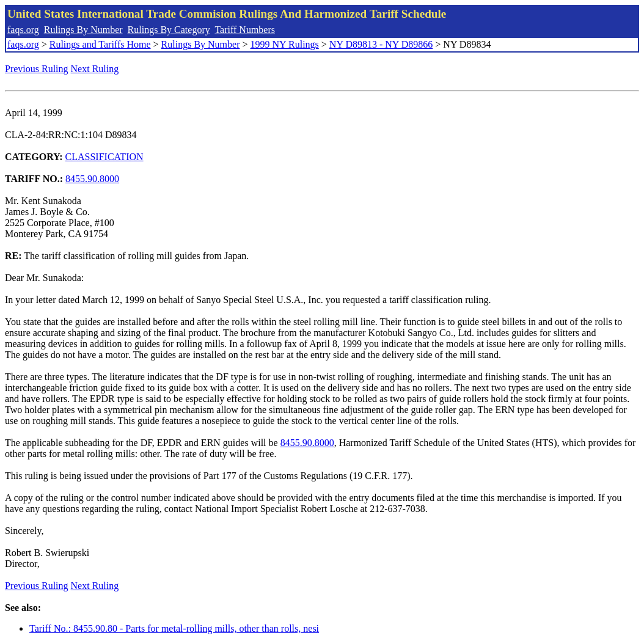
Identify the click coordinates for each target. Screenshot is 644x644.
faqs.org (23, 30)
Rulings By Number (83, 30)
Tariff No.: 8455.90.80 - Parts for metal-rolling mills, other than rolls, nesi (174, 628)
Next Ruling (95, 69)
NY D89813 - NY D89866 (381, 44)
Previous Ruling (37, 69)
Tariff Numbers (245, 30)
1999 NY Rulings (285, 44)
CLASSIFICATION (104, 157)
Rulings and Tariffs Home (100, 44)
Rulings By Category (169, 30)
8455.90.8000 (92, 179)
